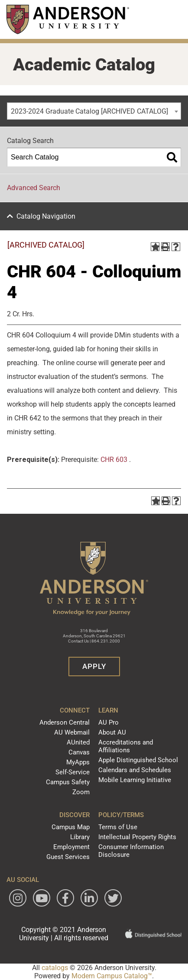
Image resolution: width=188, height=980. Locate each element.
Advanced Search (34, 188)
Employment (71, 847)
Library (80, 837)
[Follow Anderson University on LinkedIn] (89, 898)
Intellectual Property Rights (137, 837)
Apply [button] (94, 666)
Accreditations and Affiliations (126, 746)
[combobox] (94, 111)
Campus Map (71, 827)
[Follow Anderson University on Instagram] (18, 898)
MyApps (78, 762)
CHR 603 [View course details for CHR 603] (114, 460)
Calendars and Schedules (135, 770)
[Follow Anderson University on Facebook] (65, 898)
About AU (112, 732)
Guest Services (68, 857)
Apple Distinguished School (138, 760)
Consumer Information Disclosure (131, 851)
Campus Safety (68, 782)
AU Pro (109, 722)
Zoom (81, 792)
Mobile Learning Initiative (135, 780)
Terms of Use (118, 827)
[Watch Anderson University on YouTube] (42, 898)
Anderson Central (65, 722)
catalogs (55, 968)
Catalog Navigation (46, 216)
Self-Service (73, 772)
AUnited (78, 742)
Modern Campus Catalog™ (112, 976)
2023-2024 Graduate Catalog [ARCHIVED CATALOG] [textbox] (89, 111)
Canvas (79, 752)
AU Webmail (72, 732)
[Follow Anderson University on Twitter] (113, 898)
